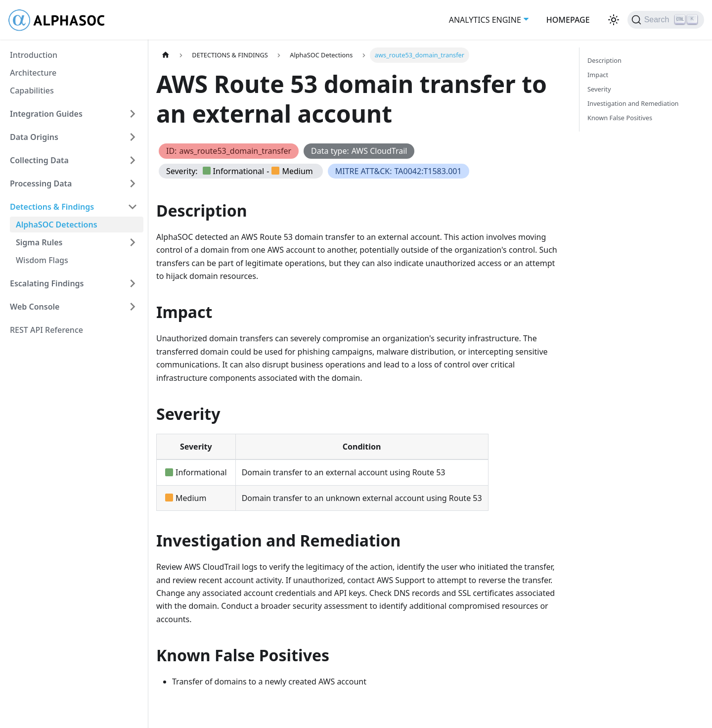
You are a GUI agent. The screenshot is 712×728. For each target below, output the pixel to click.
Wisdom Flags (42, 260)
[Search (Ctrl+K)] (666, 20)
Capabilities (32, 91)
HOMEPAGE (568, 20)
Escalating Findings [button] (47, 283)
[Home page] (166, 55)
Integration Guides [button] (46, 114)
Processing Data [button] (41, 183)
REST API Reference (46, 330)
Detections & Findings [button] (52, 207)
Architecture (33, 73)
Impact (598, 75)
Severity (599, 89)
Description (604, 60)
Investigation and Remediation (633, 103)
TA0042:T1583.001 (428, 171)
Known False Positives (620, 118)
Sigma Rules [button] (39, 242)
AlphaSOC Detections (57, 225)
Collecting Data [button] (39, 160)
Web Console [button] (35, 307)
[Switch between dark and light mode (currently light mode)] (614, 20)
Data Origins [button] (34, 137)
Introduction (34, 55)
